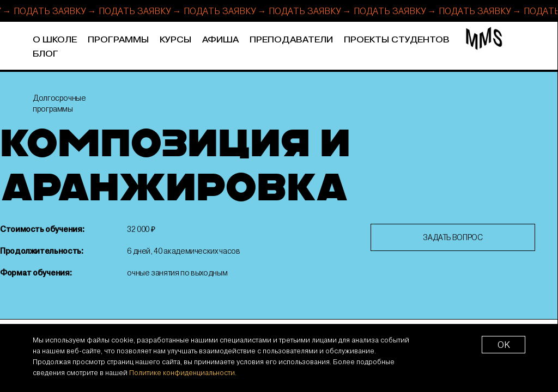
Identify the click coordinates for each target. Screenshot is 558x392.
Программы (118, 40)
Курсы (175, 40)
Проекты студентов (397, 40)
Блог (46, 54)
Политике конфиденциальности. (183, 372)
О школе (55, 40)
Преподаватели (291, 40)
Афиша (220, 40)
